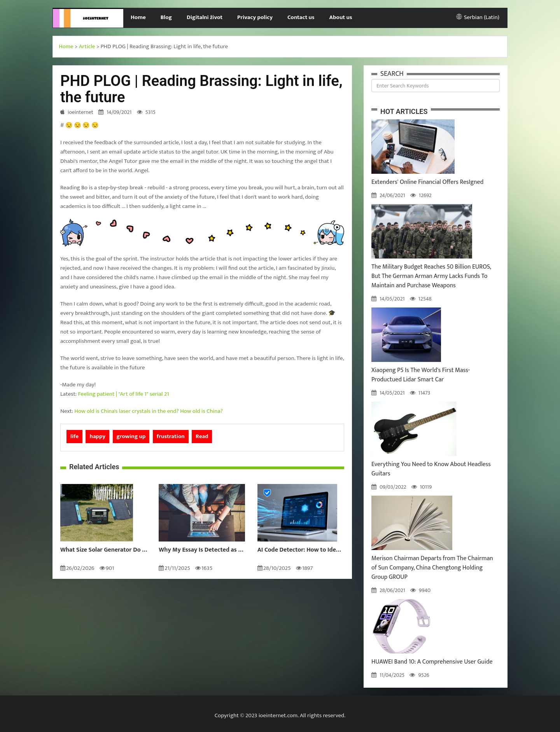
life (74, 436)
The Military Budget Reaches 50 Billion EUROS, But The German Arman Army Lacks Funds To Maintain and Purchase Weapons (431, 276)
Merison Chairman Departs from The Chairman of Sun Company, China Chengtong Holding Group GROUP (432, 568)
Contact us (301, 17)
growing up (131, 436)
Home (138, 17)
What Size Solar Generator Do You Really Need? (104, 550)
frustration (171, 436)
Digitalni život (205, 17)
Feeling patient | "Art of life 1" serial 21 (124, 394)
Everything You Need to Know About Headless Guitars (431, 469)
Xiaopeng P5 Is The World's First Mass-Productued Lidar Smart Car (421, 375)
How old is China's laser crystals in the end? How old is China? (149, 411)
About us (341, 17)
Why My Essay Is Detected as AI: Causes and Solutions (202, 550)
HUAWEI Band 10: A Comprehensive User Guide (432, 662)
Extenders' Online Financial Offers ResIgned (427, 182)
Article (87, 46)
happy (97, 436)
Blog (166, 17)
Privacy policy (255, 17)
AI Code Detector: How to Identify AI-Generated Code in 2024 (301, 550)
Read (202, 436)
